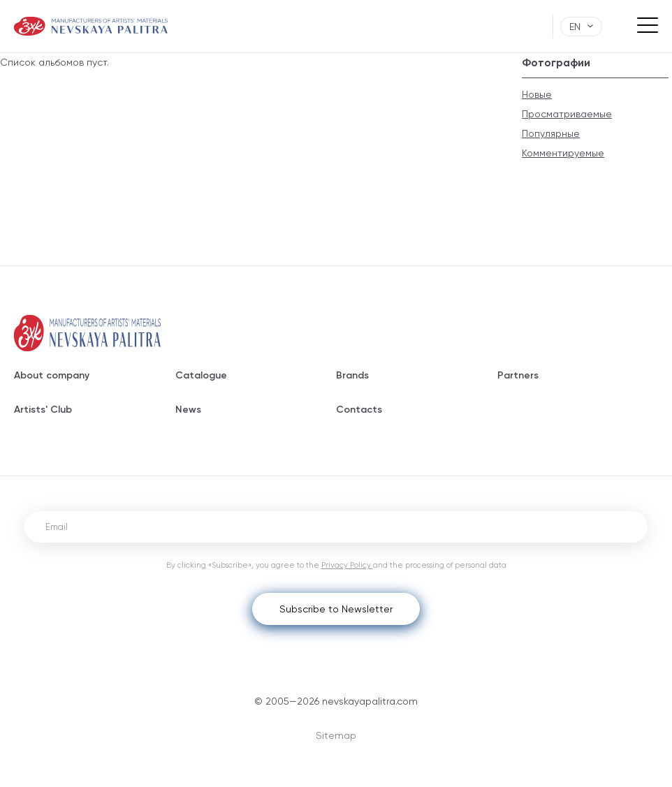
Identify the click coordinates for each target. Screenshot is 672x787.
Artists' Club (43, 410)
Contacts (359, 410)
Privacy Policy (347, 565)
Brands (352, 375)
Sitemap (336, 735)
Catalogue (201, 375)
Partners (518, 375)
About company (52, 375)
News (188, 410)
